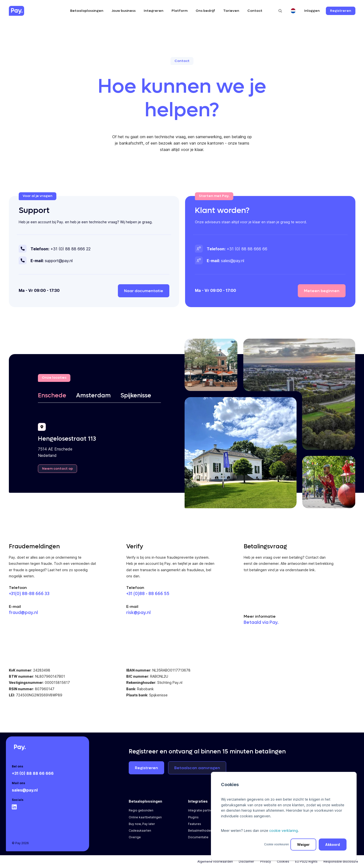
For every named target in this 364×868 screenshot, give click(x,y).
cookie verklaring (284, 831)
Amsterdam (93, 396)
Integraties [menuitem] (198, 801)
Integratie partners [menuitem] (202, 810)
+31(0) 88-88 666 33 (29, 594)
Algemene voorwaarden (215, 861)
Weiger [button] (303, 845)
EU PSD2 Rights (306, 861)
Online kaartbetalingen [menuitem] (145, 817)
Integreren (154, 11)
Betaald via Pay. (261, 622)
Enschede (52, 396)
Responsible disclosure (341, 861)
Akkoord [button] (333, 845)
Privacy (266, 861)
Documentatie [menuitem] (198, 837)
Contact (255, 11)
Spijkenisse (136, 396)
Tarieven (231, 11)
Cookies (283, 861)
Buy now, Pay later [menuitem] (142, 824)
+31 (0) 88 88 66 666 (33, 773)
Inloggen (312, 11)
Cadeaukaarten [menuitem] (140, 831)
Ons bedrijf (205, 11)
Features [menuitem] (195, 824)
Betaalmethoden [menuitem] (200, 831)
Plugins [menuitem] (193, 817)
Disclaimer (246, 861)
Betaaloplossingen (87, 11)
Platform (180, 11)
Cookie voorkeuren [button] (277, 844)
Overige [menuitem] (135, 837)
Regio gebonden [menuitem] (141, 810)
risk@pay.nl (138, 613)
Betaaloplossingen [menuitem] (145, 801)
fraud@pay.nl (23, 613)
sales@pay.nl (25, 790)
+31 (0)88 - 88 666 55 (148, 594)
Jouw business (124, 11)
